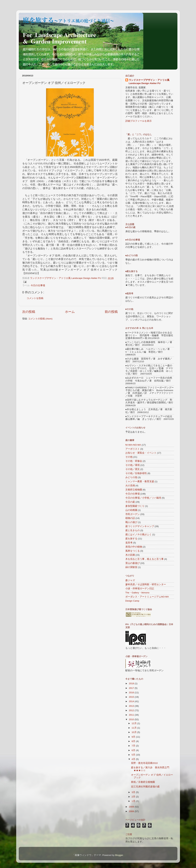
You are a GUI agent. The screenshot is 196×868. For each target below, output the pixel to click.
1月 (134, 801)
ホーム (70, 312)
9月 (134, 737)
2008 (132, 811)
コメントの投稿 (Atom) (40, 319)
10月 (135, 732)
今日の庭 (130, 502)
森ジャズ (130, 580)
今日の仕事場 (38, 285)
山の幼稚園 (131, 510)
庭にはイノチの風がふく (139, 534)
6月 (134, 750)
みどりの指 (131, 477)
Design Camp (132, 601)
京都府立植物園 (134, 490)
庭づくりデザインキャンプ (140, 526)
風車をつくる (133, 551)
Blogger (119, 855)
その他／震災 (133, 469)
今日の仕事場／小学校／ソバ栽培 (143, 498)
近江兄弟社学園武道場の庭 (145, 787)
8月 (134, 741)
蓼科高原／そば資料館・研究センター (146, 584)
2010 (132, 719)
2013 (132, 706)
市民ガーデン (133, 514)
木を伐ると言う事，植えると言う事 (144, 559)
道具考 (129, 543)
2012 (132, 710)
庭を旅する (131, 539)
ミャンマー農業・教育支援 (140, 481)
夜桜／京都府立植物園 (143, 782)
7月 (134, 746)
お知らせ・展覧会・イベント (141, 453)
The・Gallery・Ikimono (137, 593)
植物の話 (130, 518)
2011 (132, 715)
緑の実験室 (131, 567)
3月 (134, 792)
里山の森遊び (133, 563)
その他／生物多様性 (136, 473)
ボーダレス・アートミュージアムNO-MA (147, 597)
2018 (132, 683)
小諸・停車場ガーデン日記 (140, 589)
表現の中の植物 (134, 547)
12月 (135, 723)
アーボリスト (133, 449)
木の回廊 (130, 555)
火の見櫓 (130, 486)
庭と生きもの (133, 530)
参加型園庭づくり (135, 506)
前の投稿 (111, 312)
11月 (135, 728)
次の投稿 (29, 312)
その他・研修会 (134, 461)
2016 (132, 693)
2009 (132, 807)
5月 (134, 755)
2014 (132, 701)
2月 (134, 797)
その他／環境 (133, 465)
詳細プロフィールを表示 (139, 121)
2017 (132, 688)
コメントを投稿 (35, 298)
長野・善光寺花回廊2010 (144, 763)
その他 (129, 457)
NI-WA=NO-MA (133, 445)
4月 (134, 759)
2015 (132, 697)
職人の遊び (131, 522)
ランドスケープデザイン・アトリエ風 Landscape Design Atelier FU (149, 82)
